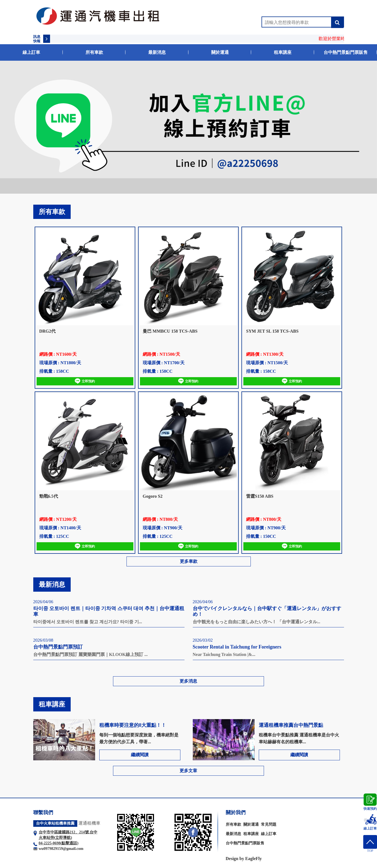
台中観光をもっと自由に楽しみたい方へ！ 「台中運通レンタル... (257, 622)
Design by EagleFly (244, 859)
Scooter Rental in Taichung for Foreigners (237, 647)
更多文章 (188, 771)
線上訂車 (31, 52)
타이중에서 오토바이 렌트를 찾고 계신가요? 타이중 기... (88, 622)
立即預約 (85, 381)
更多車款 (189, 561)
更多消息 (188, 681)
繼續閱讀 (140, 755)
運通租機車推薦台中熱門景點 (291, 725)
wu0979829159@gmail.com (61, 849)
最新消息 (157, 52)
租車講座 (283, 52)
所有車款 (94, 52)
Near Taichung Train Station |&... (224, 654)
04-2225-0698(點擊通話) (59, 843)
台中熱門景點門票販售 (346, 52)
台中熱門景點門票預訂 (58, 647)
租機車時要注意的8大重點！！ (133, 725)
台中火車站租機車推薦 (55, 823)
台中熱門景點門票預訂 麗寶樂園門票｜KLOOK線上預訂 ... (90, 654)
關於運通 (220, 52)
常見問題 (269, 824)
